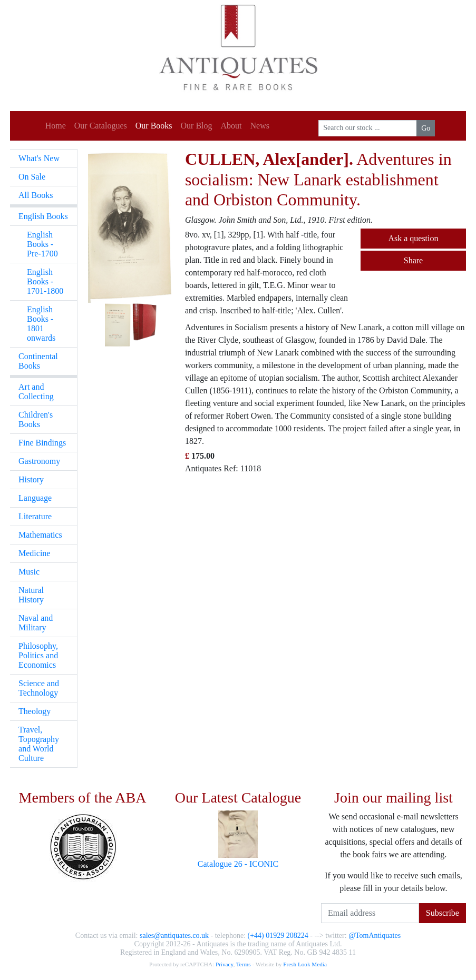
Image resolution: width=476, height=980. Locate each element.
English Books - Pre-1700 (42, 244)
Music (29, 572)
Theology (35, 711)
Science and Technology (39, 688)
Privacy (224, 964)
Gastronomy (39, 461)
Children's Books (36, 419)
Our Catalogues (101, 126)
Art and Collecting (36, 392)
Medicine (34, 553)
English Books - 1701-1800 (45, 281)
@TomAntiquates (375, 936)
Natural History (31, 595)
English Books (43, 216)
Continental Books (38, 361)
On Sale (32, 177)
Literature (35, 516)
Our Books (154, 126)
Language (35, 498)
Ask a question (413, 238)
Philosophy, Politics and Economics (38, 655)
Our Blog (197, 126)
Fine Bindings (42, 443)
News (260, 126)
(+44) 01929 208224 (278, 936)
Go (426, 128)
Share (413, 260)
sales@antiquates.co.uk (174, 936)
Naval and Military (36, 623)
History (31, 479)
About (231, 126)
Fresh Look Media (305, 964)
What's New (39, 158)
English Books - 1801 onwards (41, 324)
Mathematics (40, 535)
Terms (244, 964)
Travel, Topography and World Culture (39, 744)
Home (56, 126)
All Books (36, 195)
